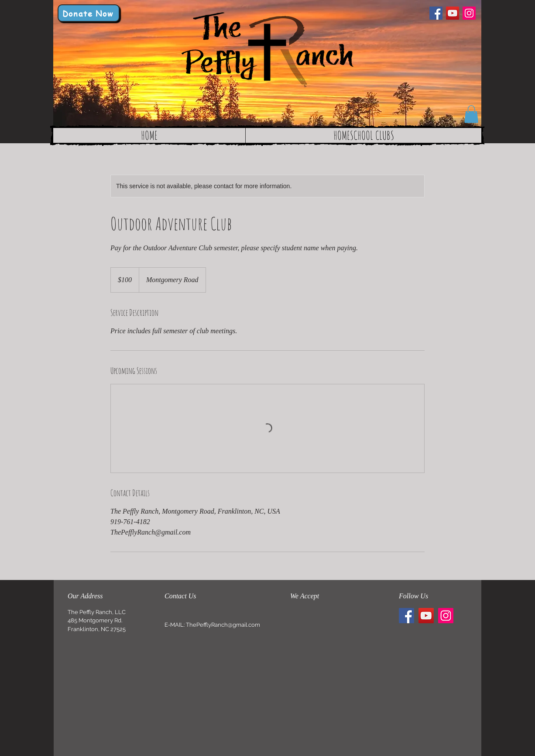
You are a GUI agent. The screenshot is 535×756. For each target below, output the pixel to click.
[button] (471, 114)
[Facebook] (436, 13)
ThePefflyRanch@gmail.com (223, 625)
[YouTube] (453, 13)
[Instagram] (469, 13)
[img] (298, 615)
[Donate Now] (89, 13)
